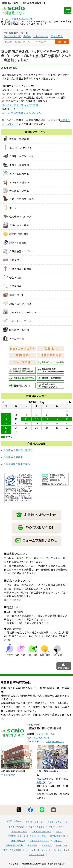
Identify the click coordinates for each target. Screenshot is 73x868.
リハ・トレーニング (61, 850)
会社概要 (15, 864)
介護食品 (58, 841)
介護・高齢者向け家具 (41, 831)
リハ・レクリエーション (37, 850)
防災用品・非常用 (37, 855)
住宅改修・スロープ (17, 836)
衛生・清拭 (32, 845)
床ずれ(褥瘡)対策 (58, 836)
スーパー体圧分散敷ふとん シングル (21, 113)
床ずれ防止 (57, 36)
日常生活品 (47, 845)
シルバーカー (41, 36)
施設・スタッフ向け (12, 850)
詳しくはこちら (13, 600)
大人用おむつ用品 (19, 831)
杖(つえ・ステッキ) (35, 822)
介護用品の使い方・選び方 (18, 450)
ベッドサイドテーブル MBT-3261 (20, 105)
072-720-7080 (47, 734)
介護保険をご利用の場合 (17, 464)
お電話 (40, 782)
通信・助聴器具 (18, 841)
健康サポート (62, 845)
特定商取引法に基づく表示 (34, 864)
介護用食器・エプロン (39, 841)
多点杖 (27, 36)
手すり (59, 831)
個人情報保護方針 (58, 864)
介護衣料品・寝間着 (14, 845)
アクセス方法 (8, 775)
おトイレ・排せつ (57, 827)
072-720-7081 (41, 737)
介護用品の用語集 (13, 457)
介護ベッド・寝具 (38, 836)
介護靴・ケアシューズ (57, 822)
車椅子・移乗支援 (16, 827)
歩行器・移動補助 (14, 821)
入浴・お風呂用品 (37, 827)
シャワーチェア (12, 36)
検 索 (62, 42)
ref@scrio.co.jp (55, 741)
